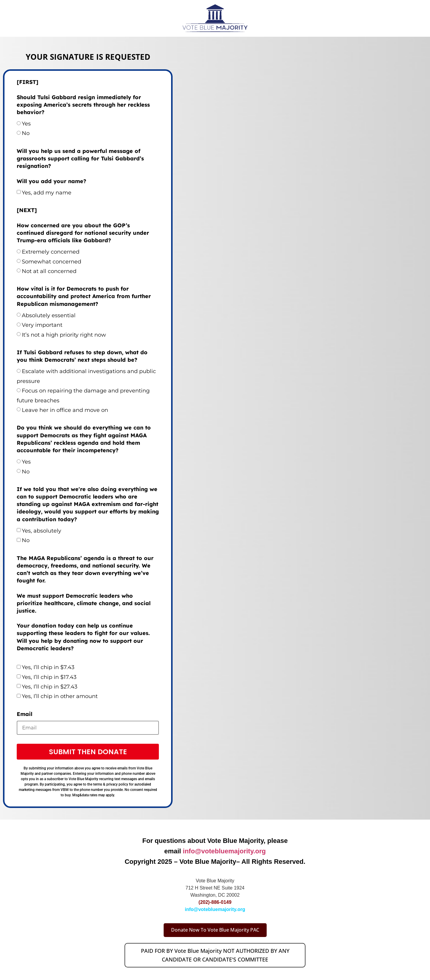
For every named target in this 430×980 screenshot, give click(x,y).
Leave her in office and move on (65, 410)
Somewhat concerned (52, 262)
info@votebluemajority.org (224, 852)
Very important (42, 325)
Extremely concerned (51, 252)
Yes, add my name (47, 193)
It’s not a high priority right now (64, 335)
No (26, 133)
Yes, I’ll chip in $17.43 (49, 677)
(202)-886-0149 (215, 903)
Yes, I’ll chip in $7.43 (48, 667)
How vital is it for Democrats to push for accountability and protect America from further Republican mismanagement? (84, 296)
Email (24, 714)
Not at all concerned (49, 271)
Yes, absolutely (42, 531)
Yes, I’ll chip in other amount (60, 696)
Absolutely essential (49, 315)
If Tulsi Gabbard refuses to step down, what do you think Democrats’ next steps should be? (82, 356)
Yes (26, 124)
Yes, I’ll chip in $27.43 (50, 687)
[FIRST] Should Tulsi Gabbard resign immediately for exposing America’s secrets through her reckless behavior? (83, 97)
